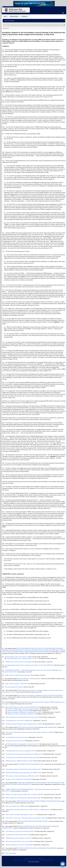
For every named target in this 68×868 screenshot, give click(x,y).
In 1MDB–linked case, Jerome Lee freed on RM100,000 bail (23, 707)
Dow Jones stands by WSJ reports (14, 687)
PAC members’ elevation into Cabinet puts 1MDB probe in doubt (22, 776)
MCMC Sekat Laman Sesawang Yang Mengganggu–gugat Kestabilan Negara (37, 727)
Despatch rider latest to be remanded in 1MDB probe (21, 714)
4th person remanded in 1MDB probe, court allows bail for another (24, 712)
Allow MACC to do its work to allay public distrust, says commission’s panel (25, 818)
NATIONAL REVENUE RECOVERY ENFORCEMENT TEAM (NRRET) (37, 848)
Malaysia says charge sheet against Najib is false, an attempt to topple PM (24, 794)
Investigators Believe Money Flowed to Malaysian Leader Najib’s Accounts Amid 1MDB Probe (29, 665)
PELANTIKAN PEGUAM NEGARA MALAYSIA (31, 764)
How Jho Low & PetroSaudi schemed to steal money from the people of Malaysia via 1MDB (29, 732)
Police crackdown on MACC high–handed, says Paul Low (21, 815)
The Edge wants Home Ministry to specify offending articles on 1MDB (24, 724)
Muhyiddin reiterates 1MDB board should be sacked (19, 761)
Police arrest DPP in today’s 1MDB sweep (17, 806)
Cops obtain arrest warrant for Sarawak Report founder (20, 831)
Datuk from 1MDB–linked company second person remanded (23, 709)
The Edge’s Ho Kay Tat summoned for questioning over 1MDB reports (24, 754)
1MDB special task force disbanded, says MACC (18, 838)
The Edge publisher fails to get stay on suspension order (20, 751)
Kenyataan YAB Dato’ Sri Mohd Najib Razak (29, 679)
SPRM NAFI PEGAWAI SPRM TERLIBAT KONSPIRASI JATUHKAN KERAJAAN (38, 801)
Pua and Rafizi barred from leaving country (17, 737)
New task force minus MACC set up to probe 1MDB (19, 841)
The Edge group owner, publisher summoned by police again (21, 758)
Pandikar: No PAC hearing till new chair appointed (19, 779)
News (5, 16)
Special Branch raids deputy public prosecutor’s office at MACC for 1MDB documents (28, 810)
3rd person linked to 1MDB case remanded (19, 711)
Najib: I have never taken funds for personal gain (18, 675)
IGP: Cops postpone (11, 853)
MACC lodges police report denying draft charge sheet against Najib (23, 798)
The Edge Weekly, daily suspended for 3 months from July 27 (23, 744)
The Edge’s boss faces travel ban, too (15, 741)
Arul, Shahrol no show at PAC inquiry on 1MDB (19, 657)
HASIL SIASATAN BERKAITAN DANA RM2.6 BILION (33, 821)
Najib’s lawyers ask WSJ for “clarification (16, 684)
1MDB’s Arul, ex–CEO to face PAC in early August (18, 662)
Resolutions (24, 16)
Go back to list (6, 28)
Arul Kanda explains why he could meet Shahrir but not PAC (22, 658)
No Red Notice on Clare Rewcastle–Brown (17, 835)
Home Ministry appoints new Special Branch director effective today (23, 769)
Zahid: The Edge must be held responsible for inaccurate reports (22, 717)
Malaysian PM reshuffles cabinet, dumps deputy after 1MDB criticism (24, 773)
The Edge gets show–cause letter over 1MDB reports (19, 721)
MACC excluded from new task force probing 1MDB (19, 845)
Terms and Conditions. (34, 862)
